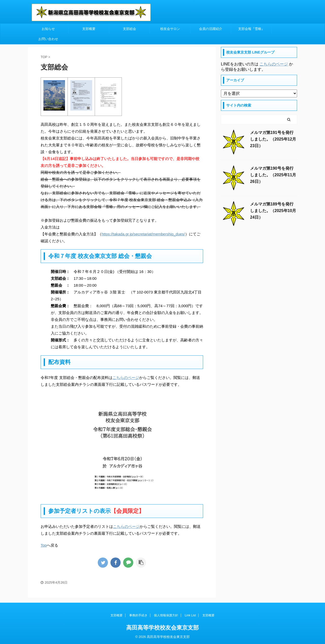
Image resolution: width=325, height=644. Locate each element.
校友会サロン (170, 29)
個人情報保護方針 (166, 615)
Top (44, 545)
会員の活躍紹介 (211, 29)
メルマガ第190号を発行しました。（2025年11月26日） (273, 175)
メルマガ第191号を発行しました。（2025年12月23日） (273, 139)
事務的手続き (138, 615)
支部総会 (129, 29)
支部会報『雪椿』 (251, 29)
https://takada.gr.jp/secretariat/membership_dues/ (143, 234)
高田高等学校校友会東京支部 (162, 628)
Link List (190, 615)
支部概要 (89, 29)
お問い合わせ (48, 39)
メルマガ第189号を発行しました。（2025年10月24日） (273, 211)
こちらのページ (126, 378)
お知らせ (48, 29)
